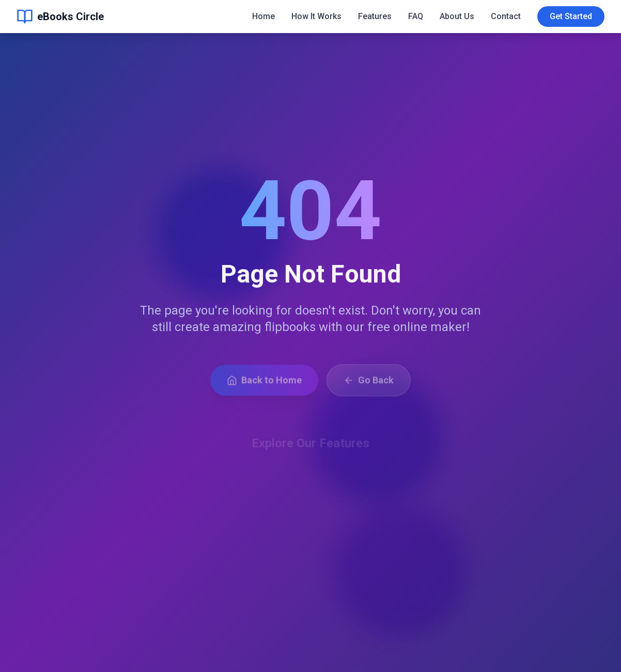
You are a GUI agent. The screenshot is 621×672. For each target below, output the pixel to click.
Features (375, 12)
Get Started (571, 12)
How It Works (316, 12)
